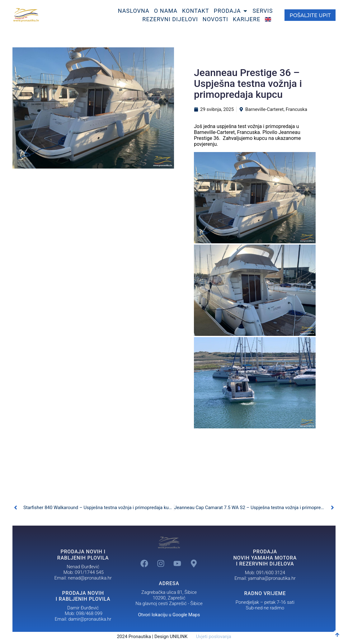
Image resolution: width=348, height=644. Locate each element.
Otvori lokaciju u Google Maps (169, 615)
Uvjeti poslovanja (210, 637)
